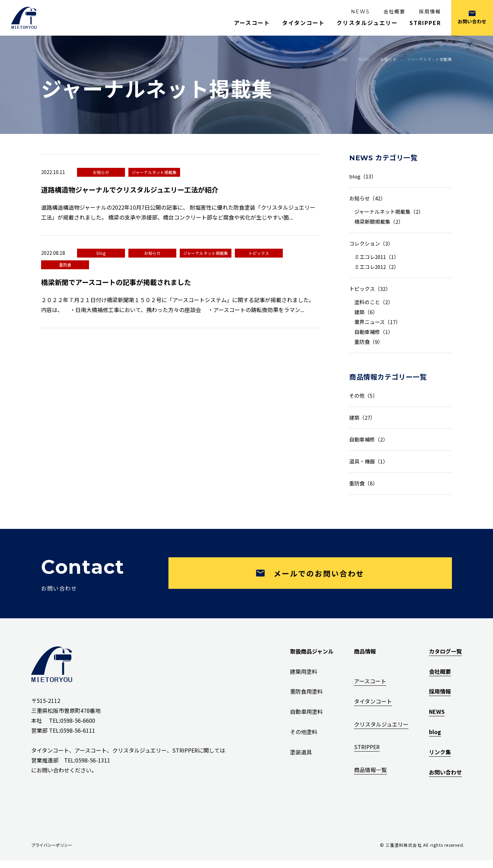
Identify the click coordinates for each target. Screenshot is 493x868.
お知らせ (101, 172)
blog (101, 253)
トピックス (259, 253)
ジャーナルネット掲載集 (154, 172)
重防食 (65, 265)
